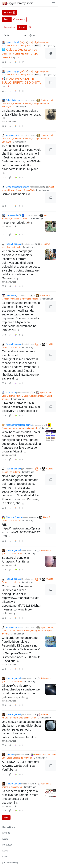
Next (6, 817)
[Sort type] (15, 36)
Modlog (6, 833)
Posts (7, 19)
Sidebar (9, 13)
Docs (5, 851)
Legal (5, 839)
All (30, 27)
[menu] (54, 3)
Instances (7, 845)
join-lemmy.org (10, 863)
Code (5, 857)
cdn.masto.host (9, 122)
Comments (19, 19)
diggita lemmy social (18, 3)
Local (22, 27)
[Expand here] (51, 114)
